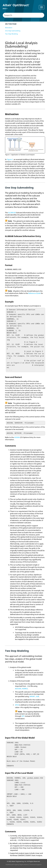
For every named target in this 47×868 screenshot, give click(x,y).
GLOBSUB (12, 213)
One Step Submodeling (13, 31)
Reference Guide (34, 293)
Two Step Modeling (11, 34)
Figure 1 (10, 159)
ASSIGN (17, 437)
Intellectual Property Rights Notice (17, 864)
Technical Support (36, 864)
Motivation (9, 28)
